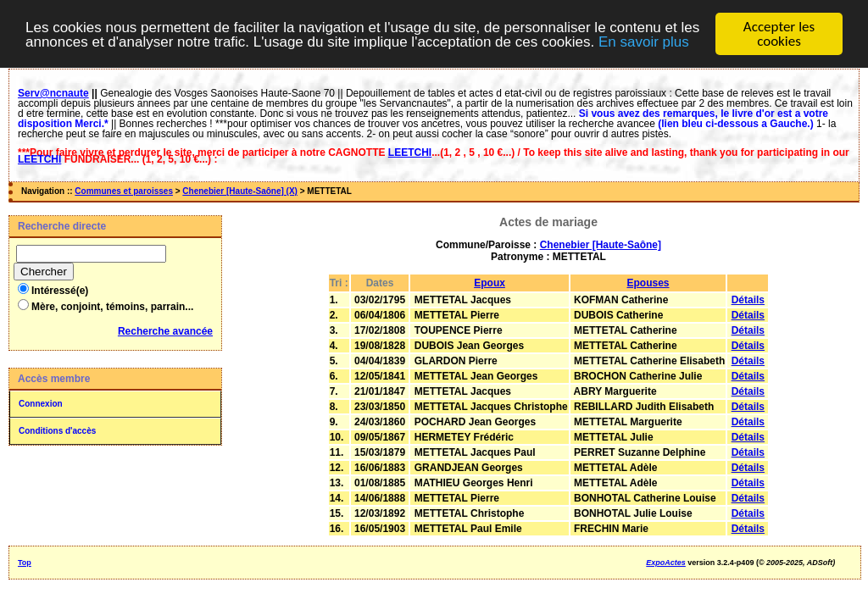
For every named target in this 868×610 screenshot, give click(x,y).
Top (25, 563)
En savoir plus (644, 42)
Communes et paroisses (124, 191)
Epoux (490, 283)
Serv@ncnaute (53, 93)
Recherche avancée (165, 331)
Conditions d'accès (57, 431)
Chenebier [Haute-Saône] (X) (240, 191)
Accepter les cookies (779, 34)
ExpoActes (666, 563)
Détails (748, 300)
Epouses (648, 283)
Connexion (41, 404)
